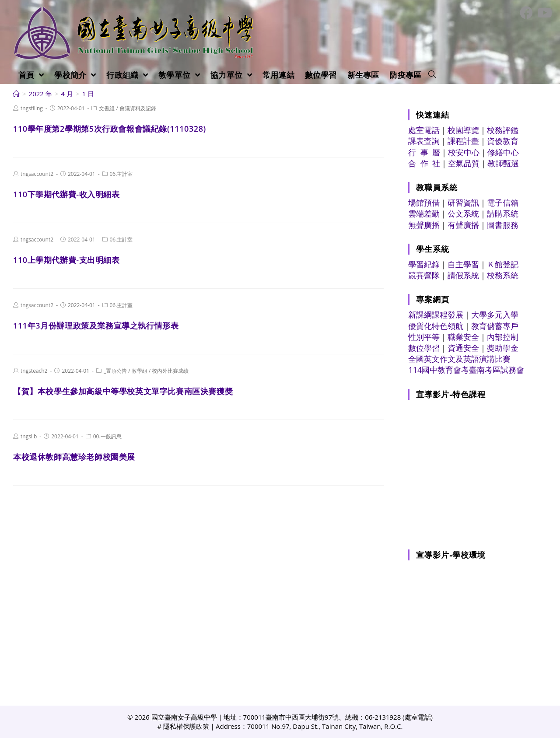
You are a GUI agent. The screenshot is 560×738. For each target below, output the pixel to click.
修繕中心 (503, 152)
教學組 (140, 371)
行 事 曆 (424, 152)
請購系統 (503, 213)
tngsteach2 (34, 371)
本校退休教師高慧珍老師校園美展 (74, 457)
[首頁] (16, 94)
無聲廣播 (424, 225)
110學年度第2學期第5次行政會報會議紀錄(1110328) (110, 129)
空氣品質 (464, 163)
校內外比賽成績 (170, 371)
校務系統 (503, 275)
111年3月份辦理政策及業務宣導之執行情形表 (96, 325)
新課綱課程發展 (436, 315)
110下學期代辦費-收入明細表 (66, 194)
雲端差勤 (424, 213)
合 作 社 (424, 163)
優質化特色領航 (436, 326)
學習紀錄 (424, 264)
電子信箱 (503, 203)
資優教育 (503, 141)
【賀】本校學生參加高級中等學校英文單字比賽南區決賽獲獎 (123, 391)
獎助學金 (503, 348)
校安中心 (464, 152)
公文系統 (463, 213)
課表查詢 (424, 141)
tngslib (29, 436)
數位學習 (424, 348)
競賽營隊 (424, 275)
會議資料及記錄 (138, 108)
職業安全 (463, 337)
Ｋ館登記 (503, 264)
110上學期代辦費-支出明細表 (66, 260)
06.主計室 (121, 174)
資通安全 (463, 348)
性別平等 (424, 337)
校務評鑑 (503, 130)
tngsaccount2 (37, 174)
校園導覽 (463, 130)
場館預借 (424, 203)
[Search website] (432, 75)
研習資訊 (463, 203)
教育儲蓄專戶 (495, 326)
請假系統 (463, 275)
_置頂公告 (115, 371)
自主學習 (463, 264)
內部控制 (503, 337)
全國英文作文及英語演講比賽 (459, 359)
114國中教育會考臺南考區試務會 (466, 370)
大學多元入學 (495, 315)
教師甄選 (503, 163)
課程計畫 (463, 141)
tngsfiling (32, 108)
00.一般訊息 (107, 436)
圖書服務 (503, 225)
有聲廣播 (463, 225)
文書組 (107, 108)
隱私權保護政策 (186, 726)
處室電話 (424, 130)
